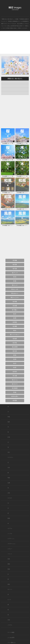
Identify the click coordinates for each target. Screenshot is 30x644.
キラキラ (10, 498)
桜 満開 (15, 326)
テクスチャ (10, 457)
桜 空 (15, 363)
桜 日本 (15, 351)
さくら (20, 21)
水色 (9, 620)
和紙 (9, 478)
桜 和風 (15, 302)
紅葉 (9, 437)
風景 (9, 422)
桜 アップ (15, 273)
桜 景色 (15, 343)
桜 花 (15, 277)
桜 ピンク (15, 285)
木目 (9, 468)
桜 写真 (15, 269)
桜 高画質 (15, 388)
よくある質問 (11, 638)
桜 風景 (15, 339)
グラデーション (12, 544)
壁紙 (9, 564)
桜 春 (15, 281)
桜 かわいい (15, 293)
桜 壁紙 (15, 400)
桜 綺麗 (15, 306)
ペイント (10, 554)
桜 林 (15, 359)
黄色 (9, 584)
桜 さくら (15, 380)
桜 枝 (15, 355)
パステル (10, 625)
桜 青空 (15, 372)
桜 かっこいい (15, 297)
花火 (9, 452)
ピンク (9, 600)
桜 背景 (15, 265)
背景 (9, 559)
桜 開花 (15, 322)
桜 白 (15, 330)
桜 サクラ (15, 384)
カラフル (10, 528)
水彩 (9, 493)
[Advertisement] (15, 44)
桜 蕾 (15, 318)
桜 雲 (15, 368)
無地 (9, 569)
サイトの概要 (11, 632)
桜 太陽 (15, 376)
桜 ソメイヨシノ (15, 335)
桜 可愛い (15, 310)
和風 (9, 417)
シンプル (10, 534)
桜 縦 (15, 392)
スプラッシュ (11, 539)
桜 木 (15, 314)
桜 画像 (15, 260)
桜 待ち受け (15, 396)
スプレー (10, 549)
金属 (9, 483)
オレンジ (10, 589)
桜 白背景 (15, 347)
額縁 (9, 518)
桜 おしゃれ (15, 289)
